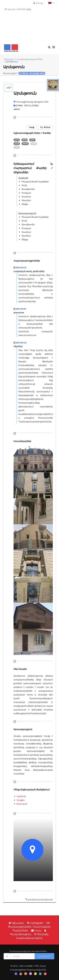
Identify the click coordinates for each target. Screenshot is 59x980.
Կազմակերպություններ (30, 59)
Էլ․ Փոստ (45, 127)
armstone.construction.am (40, 899)
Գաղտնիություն (21, 934)
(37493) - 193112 (23, 105)
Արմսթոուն (12, 62)
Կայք (32, 127)
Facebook (21, 796)
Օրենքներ (37, 923)
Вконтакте (22, 804)
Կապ (38, 930)
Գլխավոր (9, 59)
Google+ (21, 800)
